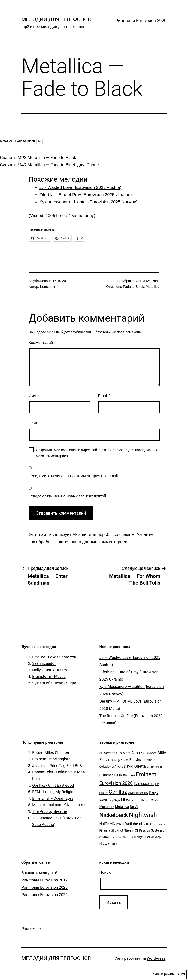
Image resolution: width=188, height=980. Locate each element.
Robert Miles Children (51, 753)
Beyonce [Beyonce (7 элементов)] (151, 753)
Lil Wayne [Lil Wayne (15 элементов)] (129, 800)
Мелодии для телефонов (56, 19)
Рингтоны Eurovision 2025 (44, 895)
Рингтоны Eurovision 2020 (141, 21)
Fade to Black (134, 287)
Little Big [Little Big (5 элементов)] (143, 800)
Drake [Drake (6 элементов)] (131, 775)
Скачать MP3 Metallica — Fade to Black (38, 158)
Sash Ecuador (44, 663)
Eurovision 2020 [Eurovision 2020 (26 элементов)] (116, 783)
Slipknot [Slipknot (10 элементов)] (117, 830)
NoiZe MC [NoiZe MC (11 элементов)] (107, 824)
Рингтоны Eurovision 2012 (44, 880)
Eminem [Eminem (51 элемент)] (146, 774)
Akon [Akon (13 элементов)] (136, 753)
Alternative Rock (147, 281)
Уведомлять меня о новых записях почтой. (69, 496)
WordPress (156, 958)
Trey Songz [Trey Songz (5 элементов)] (136, 837)
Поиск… (106, 872)
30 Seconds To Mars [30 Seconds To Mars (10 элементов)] (115, 753)
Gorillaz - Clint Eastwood (53, 785)
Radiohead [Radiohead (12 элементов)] (133, 824)
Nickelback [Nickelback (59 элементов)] (114, 815)
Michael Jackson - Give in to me (59, 805)
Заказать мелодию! (39, 873)
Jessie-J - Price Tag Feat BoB (57, 766)
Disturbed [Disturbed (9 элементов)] (107, 775)
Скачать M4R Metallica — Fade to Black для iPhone (49, 165)
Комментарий (42, 343)
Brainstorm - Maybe (49, 676)
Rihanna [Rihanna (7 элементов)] (105, 830)
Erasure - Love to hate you (54, 657)
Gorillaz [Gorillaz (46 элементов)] (118, 792)
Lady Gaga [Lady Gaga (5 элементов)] (114, 800)
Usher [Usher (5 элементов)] (147, 837)
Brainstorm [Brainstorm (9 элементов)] (151, 760)
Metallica (153, 287)
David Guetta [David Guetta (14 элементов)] (135, 766)
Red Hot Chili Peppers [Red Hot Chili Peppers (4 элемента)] (154, 824)
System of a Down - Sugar (54, 683)
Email (104, 396)
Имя (34, 396)
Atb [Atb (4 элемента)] (143, 753)
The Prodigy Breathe (50, 811)
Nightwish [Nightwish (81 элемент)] (143, 815)
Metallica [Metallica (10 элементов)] (122, 807)
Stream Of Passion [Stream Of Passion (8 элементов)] (137, 831)
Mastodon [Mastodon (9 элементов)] (107, 807)
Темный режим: (168, 974)
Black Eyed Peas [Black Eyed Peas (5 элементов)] (119, 760)
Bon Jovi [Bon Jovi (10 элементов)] (136, 760)
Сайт (33, 423)
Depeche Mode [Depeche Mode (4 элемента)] (154, 767)
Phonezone (31, 929)
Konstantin (48, 287)
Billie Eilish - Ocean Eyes (53, 798)
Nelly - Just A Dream (50, 670)
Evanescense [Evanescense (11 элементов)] (144, 784)
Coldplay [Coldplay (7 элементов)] (105, 767)
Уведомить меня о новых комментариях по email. (75, 476)
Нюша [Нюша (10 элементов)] (104, 843)
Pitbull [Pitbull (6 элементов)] (120, 824)
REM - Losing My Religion (54, 792)
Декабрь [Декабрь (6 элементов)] (157, 837)
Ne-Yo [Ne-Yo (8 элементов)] (134, 807)
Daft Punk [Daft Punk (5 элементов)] (117, 767)
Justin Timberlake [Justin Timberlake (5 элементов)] (138, 793)
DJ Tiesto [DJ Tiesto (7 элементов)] (121, 775)
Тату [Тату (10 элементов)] (114, 843)
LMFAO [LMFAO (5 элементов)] (153, 800)
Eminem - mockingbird (51, 759)
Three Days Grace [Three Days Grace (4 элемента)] (120, 837)
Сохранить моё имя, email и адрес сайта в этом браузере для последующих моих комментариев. (97, 453)
